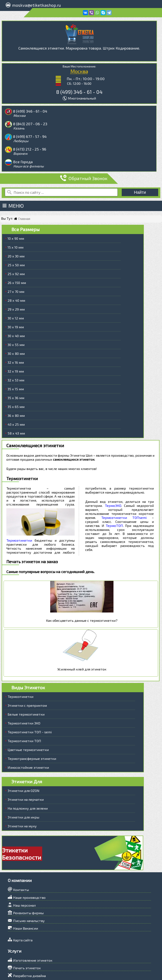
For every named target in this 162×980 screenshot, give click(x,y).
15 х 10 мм (16, 222)
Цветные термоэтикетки (28, 725)
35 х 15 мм (16, 364)
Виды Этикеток (28, 662)
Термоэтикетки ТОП (24, 716)
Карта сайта (23, 915)
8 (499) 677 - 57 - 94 (30, 124)
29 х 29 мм (16, 284)
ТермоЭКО (113, 480)
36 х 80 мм (16, 391)
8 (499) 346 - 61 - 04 (79, 92)
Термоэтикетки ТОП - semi (30, 707)
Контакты (21, 865)
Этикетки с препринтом (27, 680)
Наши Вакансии (26, 903)
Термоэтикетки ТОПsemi (124, 492)
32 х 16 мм (16, 337)
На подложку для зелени (28, 783)
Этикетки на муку (22, 801)
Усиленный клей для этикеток (82, 644)
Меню (13, 181)
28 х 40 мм (16, 275)
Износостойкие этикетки (28, 742)
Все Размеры (26, 204)
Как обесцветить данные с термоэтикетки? (82, 595)
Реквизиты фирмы (28, 888)
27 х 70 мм (16, 267)
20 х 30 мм (16, 231)
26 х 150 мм (17, 258)
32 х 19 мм (16, 346)
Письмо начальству (29, 896)
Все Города (23, 137)
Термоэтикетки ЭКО (24, 698)
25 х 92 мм (16, 249)
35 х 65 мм (16, 382)
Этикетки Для (27, 756)
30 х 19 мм (16, 302)
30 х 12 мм (16, 293)
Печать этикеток (27, 943)
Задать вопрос (25, 971)
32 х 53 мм (16, 355)
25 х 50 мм (16, 240)
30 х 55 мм (16, 320)
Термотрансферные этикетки (32, 733)
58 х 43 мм (16, 408)
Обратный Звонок (82, 153)
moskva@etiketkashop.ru (36, 5)
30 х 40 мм (16, 311)
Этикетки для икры (23, 792)
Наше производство (29, 872)
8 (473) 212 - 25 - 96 (103, 124)
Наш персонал (24, 880)
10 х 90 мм (16, 213)
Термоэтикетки (19, 515)
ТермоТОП (114, 500)
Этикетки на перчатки (26, 774)
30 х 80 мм (16, 329)
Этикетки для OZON (24, 765)
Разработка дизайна (29, 951)
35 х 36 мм (16, 373)
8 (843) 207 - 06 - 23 (104, 111)
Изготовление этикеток (33, 935)
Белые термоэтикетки (26, 689)
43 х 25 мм (16, 399)
